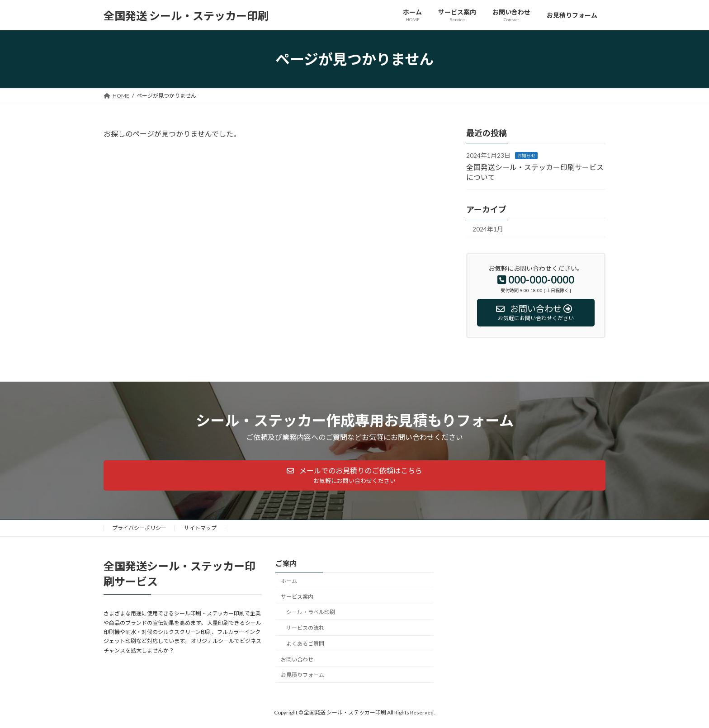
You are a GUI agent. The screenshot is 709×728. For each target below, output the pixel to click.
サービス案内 (297, 597)
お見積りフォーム (303, 675)
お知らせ (526, 156)
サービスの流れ (305, 628)
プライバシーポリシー (139, 528)
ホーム (289, 581)
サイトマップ (200, 528)
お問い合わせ (297, 659)
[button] (354, 475)
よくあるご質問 (305, 644)
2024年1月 (488, 229)
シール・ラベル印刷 (311, 612)
